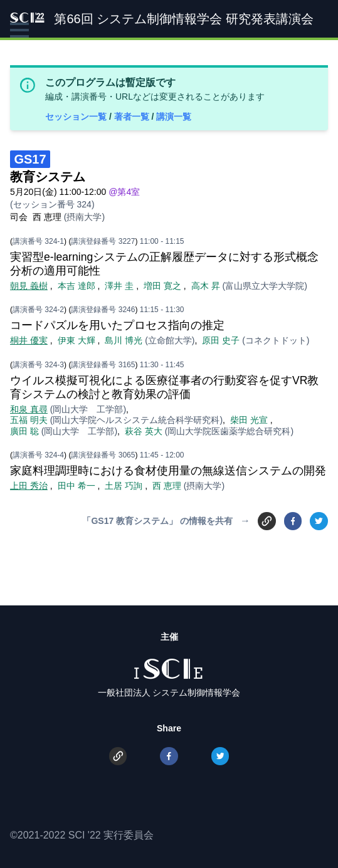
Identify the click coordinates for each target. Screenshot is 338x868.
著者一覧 (133, 117)
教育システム (48, 177)
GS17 (30, 159)
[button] (19, 30)
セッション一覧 (77, 117)
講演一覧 (174, 117)
